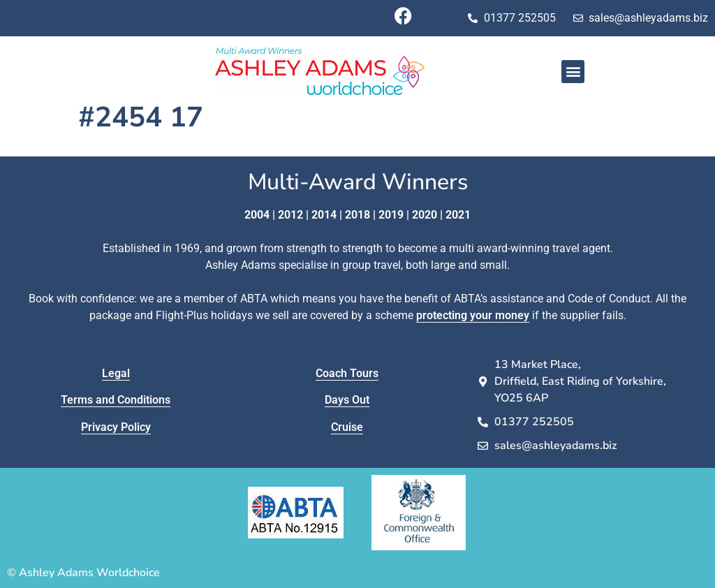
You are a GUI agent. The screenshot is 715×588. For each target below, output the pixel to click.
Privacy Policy (116, 427)
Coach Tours (347, 373)
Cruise (347, 427)
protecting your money (473, 315)
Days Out (347, 400)
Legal (116, 373)
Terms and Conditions (116, 400)
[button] (573, 72)
